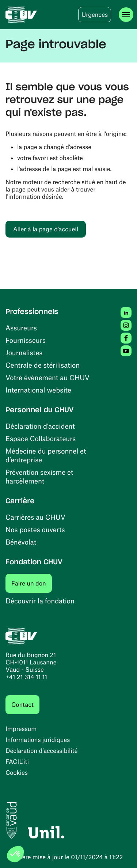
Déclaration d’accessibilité (42, 751)
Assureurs (21, 328)
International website (38, 390)
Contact (22, 705)
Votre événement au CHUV (47, 377)
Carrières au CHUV (35, 517)
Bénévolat (21, 542)
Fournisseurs (26, 340)
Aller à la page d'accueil (46, 229)
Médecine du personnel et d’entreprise (46, 455)
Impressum (21, 729)
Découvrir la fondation (40, 601)
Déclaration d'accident (40, 426)
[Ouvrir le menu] (126, 15)
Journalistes (24, 352)
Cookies (17, 773)
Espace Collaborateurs (41, 438)
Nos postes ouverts (35, 529)
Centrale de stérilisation (43, 365)
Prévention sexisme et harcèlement (39, 476)
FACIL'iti (17, 762)
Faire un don (32, 583)
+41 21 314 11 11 (26, 677)
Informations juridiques (38, 740)
